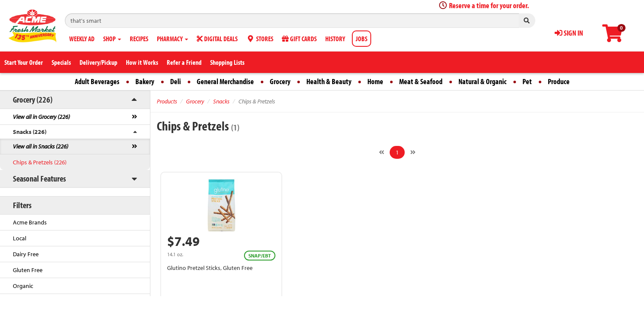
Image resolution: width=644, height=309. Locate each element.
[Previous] (382, 152)
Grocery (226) (33, 99)
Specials (61, 62)
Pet (527, 81)
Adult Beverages (97, 81)
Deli (175, 81)
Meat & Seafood (421, 81)
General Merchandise (225, 81)
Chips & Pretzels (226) (40, 162)
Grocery (280, 81)
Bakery (145, 81)
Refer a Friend (184, 62)
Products (167, 101)
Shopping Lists (227, 62)
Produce (559, 81)
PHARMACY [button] (172, 39)
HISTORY (335, 39)
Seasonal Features (39, 178)
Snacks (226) (30, 132)
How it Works (142, 62)
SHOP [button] (112, 39)
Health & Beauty (329, 81)
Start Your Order (24, 62)
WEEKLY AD (82, 39)
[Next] (413, 152)
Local (20, 238)
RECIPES (139, 39)
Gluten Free (28, 270)
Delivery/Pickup (98, 62)
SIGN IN (569, 33)
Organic (23, 286)
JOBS (362, 39)
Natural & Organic (482, 81)
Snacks (221, 101)
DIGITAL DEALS (217, 39)
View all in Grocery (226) (41, 117)
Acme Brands (30, 222)
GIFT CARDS (299, 39)
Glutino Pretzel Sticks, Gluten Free (210, 268)
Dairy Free (26, 254)
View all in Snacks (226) (41, 146)
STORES (260, 39)
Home (375, 81)
